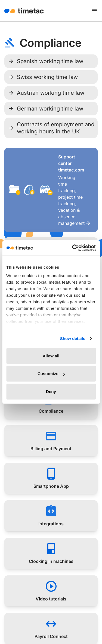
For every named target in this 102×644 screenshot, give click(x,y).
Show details (73, 338)
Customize (51, 374)
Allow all (51, 356)
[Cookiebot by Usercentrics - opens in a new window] (73, 248)
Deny (51, 391)
